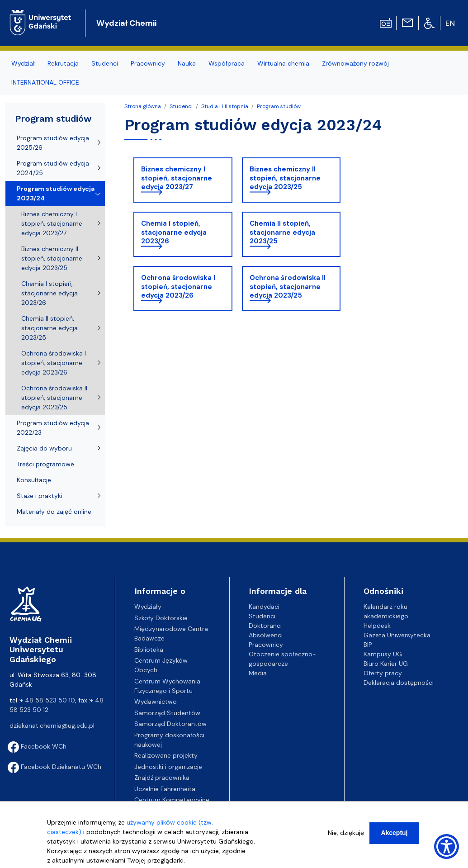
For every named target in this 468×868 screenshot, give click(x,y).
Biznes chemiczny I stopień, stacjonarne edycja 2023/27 (177, 178)
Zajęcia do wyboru (44, 448)
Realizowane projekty (166, 755)
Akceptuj (394, 833)
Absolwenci (266, 635)
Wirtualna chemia (283, 63)
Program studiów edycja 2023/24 (56, 193)
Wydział (23, 63)
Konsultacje (34, 480)
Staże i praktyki (40, 496)
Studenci (105, 63)
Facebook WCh (37, 746)
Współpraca (227, 63)
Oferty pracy (383, 673)
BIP (368, 645)
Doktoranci (265, 626)
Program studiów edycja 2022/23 (53, 428)
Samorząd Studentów (167, 713)
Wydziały (148, 607)
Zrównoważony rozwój (355, 63)
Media (258, 673)
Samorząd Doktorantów (170, 724)
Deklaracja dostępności (399, 683)
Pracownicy (148, 63)
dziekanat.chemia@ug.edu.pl (52, 726)
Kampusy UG (383, 654)
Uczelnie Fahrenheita (165, 789)
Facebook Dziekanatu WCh (54, 767)
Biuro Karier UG (386, 664)
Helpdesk (377, 626)
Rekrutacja (63, 63)
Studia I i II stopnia (225, 106)
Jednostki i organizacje (168, 767)
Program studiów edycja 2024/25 (53, 168)
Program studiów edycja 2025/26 (53, 143)
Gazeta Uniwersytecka (397, 635)
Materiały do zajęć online (54, 512)
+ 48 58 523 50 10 (47, 700)
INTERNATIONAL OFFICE (45, 82)
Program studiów (279, 106)
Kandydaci (264, 607)
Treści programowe (45, 464)
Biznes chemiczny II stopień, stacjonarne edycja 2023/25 (285, 178)
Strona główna (143, 106)
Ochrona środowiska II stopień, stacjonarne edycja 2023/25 (288, 287)
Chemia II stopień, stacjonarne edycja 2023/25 (282, 232)
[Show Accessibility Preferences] (447, 847)
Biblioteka (149, 650)
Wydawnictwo (156, 702)
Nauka (187, 63)
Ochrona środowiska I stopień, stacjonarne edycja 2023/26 (178, 287)
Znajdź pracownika (162, 778)
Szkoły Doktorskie (161, 618)
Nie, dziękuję (346, 833)
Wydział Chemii (126, 23)
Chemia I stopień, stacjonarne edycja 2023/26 (174, 232)
